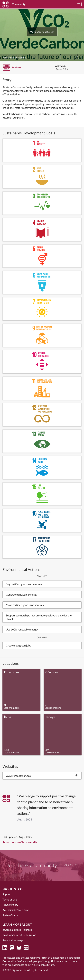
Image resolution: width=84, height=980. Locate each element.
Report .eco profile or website (20, 842)
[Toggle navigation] (79, 4)
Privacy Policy (10, 905)
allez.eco (16, 930)
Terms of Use (10, 899)
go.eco (6, 930)
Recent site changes (14, 940)
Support (7, 894)
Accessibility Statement (16, 910)
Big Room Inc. (19, 970)
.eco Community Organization (19, 935)
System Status (10, 915)
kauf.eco (27, 930)
